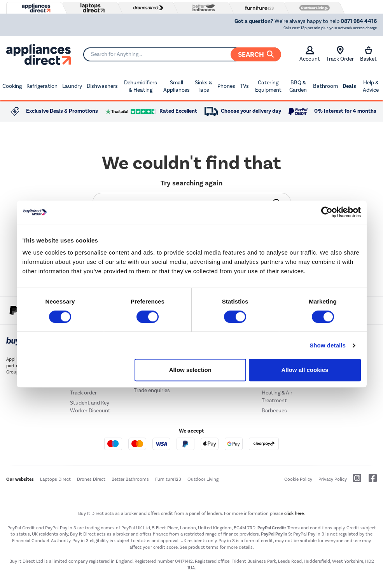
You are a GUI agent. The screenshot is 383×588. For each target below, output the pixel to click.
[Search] (182, 54)
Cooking (12, 86)
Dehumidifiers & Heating (141, 86)
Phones (226, 86)
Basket (368, 54)
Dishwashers (102, 86)
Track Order (340, 54)
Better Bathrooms (130, 479)
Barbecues (274, 411)
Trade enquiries (152, 390)
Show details (328, 345)
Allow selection (190, 370)
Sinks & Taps (204, 86)
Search (256, 54)
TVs (244, 86)
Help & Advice (371, 86)
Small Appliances (177, 86)
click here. (295, 513)
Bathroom (325, 86)
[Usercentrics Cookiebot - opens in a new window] (327, 212)
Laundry (72, 86)
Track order (83, 393)
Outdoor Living (203, 479)
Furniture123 (168, 479)
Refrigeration (42, 86)
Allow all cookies (305, 370)
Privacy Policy (333, 479)
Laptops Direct (55, 479)
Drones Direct (91, 479)
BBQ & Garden (298, 86)
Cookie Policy (298, 479)
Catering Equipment (268, 86)
